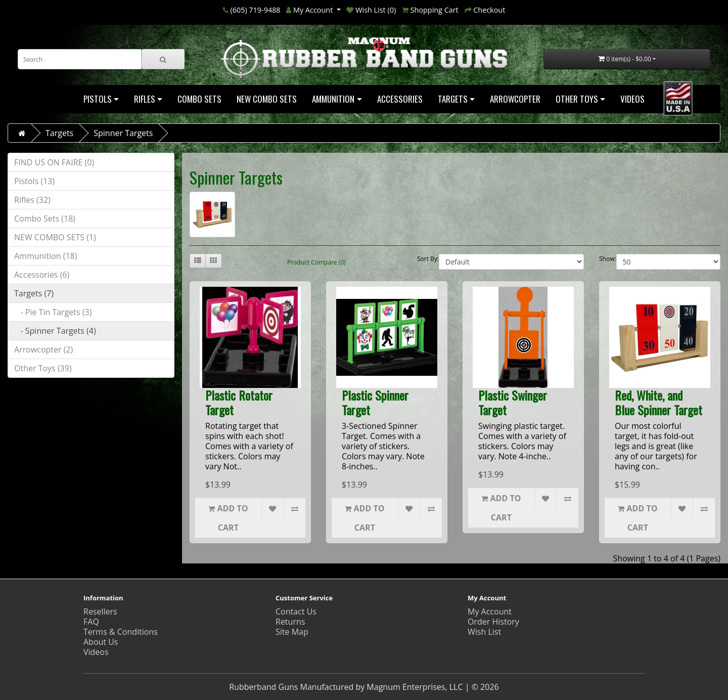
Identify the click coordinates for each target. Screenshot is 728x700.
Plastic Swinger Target (513, 402)
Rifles (145, 99)
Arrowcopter (515, 99)
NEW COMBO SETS (267, 99)
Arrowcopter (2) (43, 349)
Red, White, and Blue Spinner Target (658, 402)
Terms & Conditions (121, 632)
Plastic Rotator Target (239, 402)
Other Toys (577, 99)
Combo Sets (199, 99)
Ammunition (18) (45, 256)
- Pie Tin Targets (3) (53, 312)
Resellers (100, 611)
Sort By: (428, 259)
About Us (101, 642)
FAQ (91, 622)
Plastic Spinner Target (375, 402)
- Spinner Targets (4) (55, 331)
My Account (490, 611)
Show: (608, 259)
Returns (290, 622)
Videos (632, 99)
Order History (493, 622)
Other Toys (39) (43, 368)
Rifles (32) (32, 200)
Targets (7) (34, 293)
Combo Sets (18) (45, 218)
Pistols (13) (34, 181)
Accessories (400, 99)
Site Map (292, 632)
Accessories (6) (42, 275)
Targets (453, 99)
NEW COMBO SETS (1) (55, 237)
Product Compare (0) (316, 262)
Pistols (98, 99)
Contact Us (296, 611)
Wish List (484, 632)
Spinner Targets (123, 133)
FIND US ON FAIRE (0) (54, 162)
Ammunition (333, 99)
